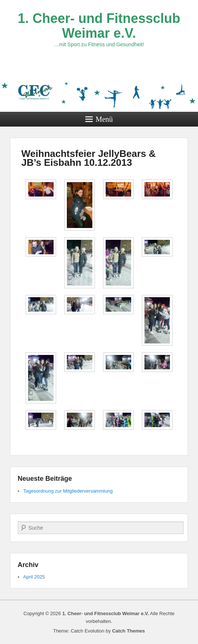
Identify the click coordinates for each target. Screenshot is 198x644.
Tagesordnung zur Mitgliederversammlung (68, 491)
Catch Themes (128, 631)
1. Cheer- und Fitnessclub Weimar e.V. (99, 26)
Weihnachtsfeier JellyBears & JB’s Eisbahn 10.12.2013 (89, 158)
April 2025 (34, 577)
